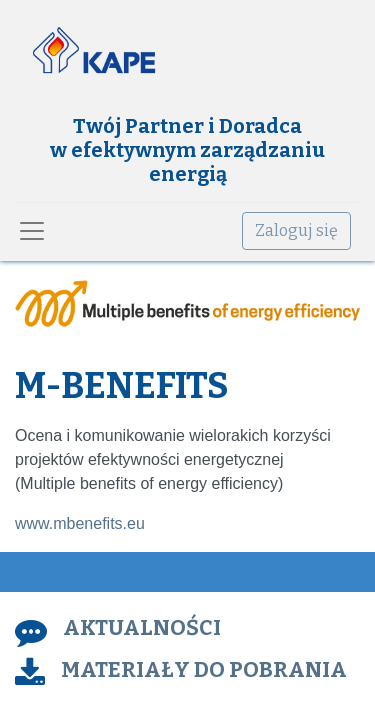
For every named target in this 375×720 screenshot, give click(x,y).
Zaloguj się (296, 230)
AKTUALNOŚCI (142, 628)
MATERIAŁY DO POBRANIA (204, 670)
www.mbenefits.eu (80, 523)
